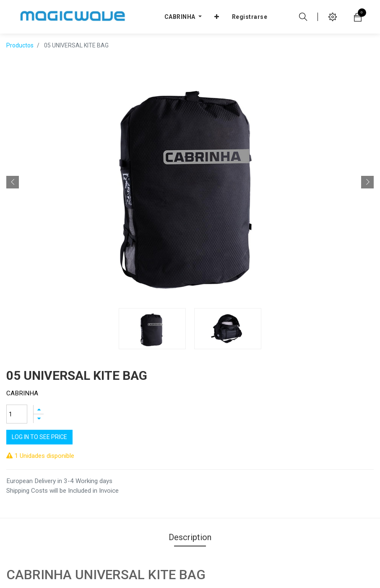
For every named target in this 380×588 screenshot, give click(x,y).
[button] (13, 170)
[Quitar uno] (39, 357)
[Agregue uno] (39, 347)
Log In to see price (39, 375)
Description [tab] (190, 459)
